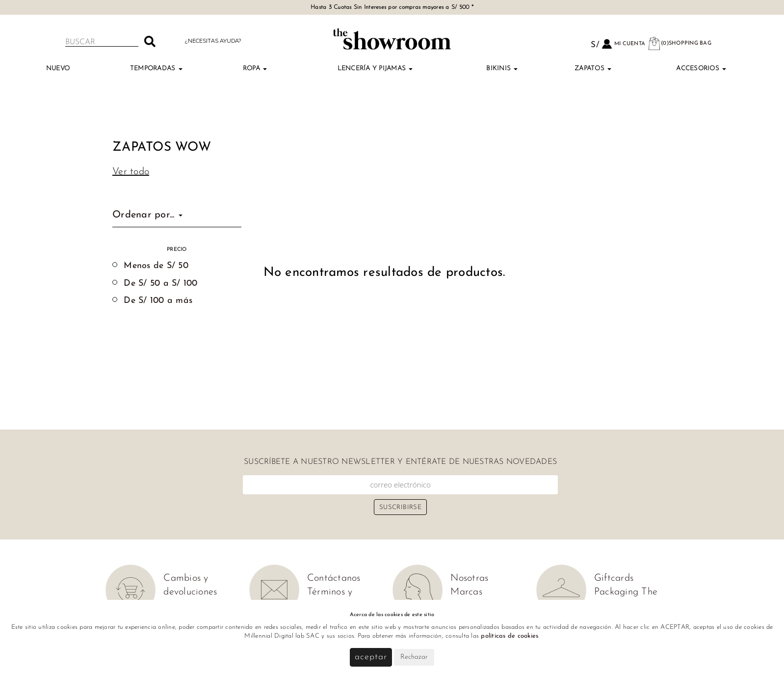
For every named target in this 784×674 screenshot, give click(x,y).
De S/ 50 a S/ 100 (160, 283)
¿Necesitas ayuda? (213, 41)
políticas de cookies (510, 636)
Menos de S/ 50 (156, 266)
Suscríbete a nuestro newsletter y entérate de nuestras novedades (400, 462)
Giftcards (614, 578)
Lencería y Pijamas (375, 68)
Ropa (255, 68)
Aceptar (371, 657)
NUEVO (58, 68)
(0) (679, 43)
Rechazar (414, 657)
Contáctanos (334, 578)
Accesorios (701, 68)
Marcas (466, 592)
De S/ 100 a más (158, 301)
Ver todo (131, 172)
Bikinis (502, 68)
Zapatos (593, 68)
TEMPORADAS (156, 68)
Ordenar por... (147, 215)
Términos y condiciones (331, 599)
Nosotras (469, 578)
